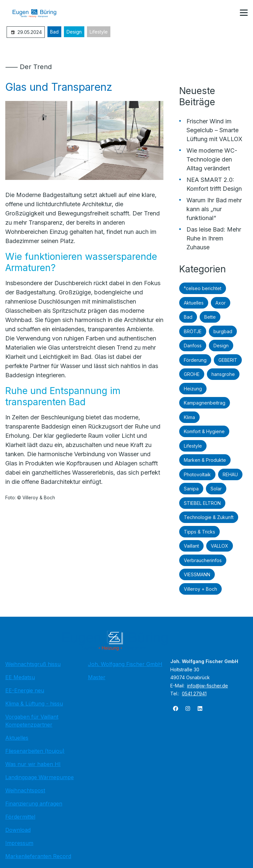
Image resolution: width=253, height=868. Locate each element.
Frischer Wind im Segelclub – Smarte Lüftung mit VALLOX (214, 130)
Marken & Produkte (205, 460)
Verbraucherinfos (203, 560)
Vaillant (191, 546)
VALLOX (220, 546)
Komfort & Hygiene (204, 431)
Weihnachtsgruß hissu (33, 664)
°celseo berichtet (203, 288)
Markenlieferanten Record (38, 856)
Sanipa (191, 489)
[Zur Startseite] (39, 13)
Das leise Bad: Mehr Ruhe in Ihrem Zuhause (214, 238)
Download (18, 830)
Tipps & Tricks (199, 532)
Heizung (193, 389)
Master (97, 677)
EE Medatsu (20, 677)
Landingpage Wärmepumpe (40, 777)
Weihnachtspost (25, 790)
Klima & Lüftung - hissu (34, 704)
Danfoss (193, 346)
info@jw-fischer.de (208, 686)
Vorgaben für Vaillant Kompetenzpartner (32, 721)
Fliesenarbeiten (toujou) (35, 751)
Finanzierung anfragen (34, 804)
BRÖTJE (193, 331)
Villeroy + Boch (200, 589)
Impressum (19, 843)
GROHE (192, 374)
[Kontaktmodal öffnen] (228, 13)
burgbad (223, 331)
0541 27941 (194, 694)
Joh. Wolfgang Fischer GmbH (125, 664)
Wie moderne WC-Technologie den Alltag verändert (212, 159)
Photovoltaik (197, 474)
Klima (189, 417)
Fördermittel (20, 817)
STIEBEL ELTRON (202, 503)
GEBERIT (228, 360)
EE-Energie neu (25, 690)
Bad (54, 32)
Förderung (195, 360)
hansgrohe (223, 374)
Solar (216, 489)
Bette (210, 317)
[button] (244, 13)
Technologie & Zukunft (209, 517)
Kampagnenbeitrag (205, 403)
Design (74, 32)
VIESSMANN (197, 574)
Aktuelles (194, 303)
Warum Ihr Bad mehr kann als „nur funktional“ (214, 209)
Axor (221, 303)
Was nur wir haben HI (33, 764)
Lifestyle (99, 32)
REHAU (230, 474)
